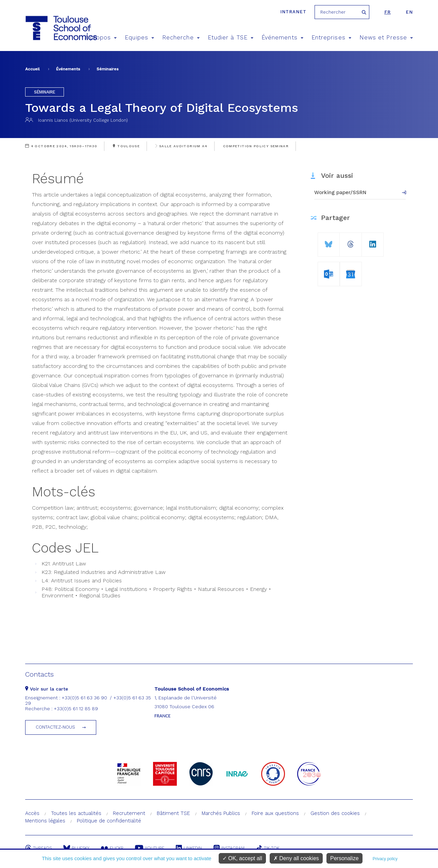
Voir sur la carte (47, 689)
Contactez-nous (55, 727)
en (409, 12)
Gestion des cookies (335, 813)
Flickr (112, 848)
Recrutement (129, 813)
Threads (38, 848)
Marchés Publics (221, 813)
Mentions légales (45, 821)
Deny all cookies (296, 858)
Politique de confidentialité (109, 821)
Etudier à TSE (231, 38)
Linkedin (189, 848)
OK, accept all (242, 858)
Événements (282, 38)
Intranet (293, 12)
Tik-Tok (268, 848)
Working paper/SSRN (340, 192)
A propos (101, 38)
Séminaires (108, 69)
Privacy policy (385, 859)
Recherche (181, 38)
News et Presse (386, 38)
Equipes (139, 38)
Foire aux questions (275, 813)
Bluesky (76, 848)
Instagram (229, 848)
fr (388, 12)
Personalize (344, 858)
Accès (32, 813)
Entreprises (331, 38)
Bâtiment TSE (173, 813)
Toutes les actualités (76, 813)
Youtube (150, 848)
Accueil (32, 69)
